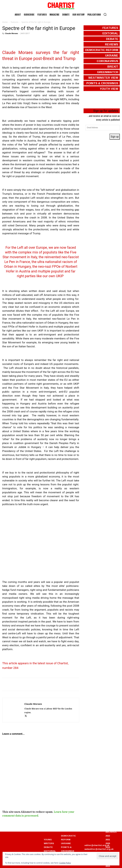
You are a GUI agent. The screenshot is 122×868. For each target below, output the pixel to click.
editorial (110, 33)
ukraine (112, 55)
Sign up (115, 137)
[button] (105, 14)
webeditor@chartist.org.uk (99, 849)
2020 (108, 843)
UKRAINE (66, 843)
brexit (113, 66)
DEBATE (48, 847)
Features (15, 22)
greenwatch (108, 72)
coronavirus (107, 61)
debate (112, 39)
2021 (108, 840)
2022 (108, 836)
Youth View (109, 89)
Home (5, 22)
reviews (112, 44)
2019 (108, 847)
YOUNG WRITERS (49, 841)
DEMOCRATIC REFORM (68, 838)
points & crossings (102, 83)
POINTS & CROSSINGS (68, 849)
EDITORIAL (50, 851)
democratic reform (102, 50)
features (110, 28)
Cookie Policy (65, 863)
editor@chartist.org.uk (97, 845)
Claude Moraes (11, 33)
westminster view (103, 78)
